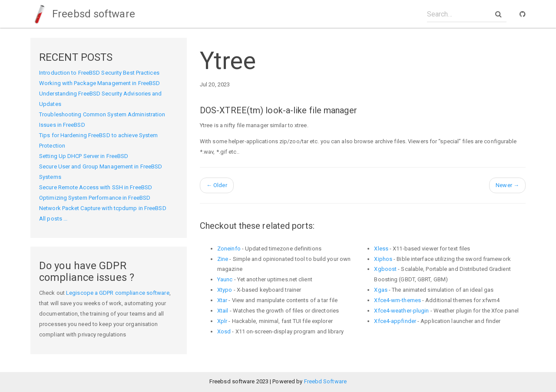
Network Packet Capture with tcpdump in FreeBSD (103, 208)
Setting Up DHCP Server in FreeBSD (84, 156)
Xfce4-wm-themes (397, 300)
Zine (223, 259)
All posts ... (53, 219)
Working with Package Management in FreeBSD (99, 83)
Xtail (223, 311)
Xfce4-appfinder (395, 321)
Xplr (222, 321)
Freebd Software (326, 381)
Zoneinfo (229, 249)
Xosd (224, 331)
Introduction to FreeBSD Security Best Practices (99, 73)
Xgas (381, 290)
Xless (381, 249)
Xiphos (383, 259)
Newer (507, 185)
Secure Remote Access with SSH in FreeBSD (96, 187)
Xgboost (385, 269)
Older (217, 185)
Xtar (222, 300)
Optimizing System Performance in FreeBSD (95, 198)
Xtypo (225, 290)
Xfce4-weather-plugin (401, 311)
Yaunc (225, 279)
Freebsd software (83, 14)
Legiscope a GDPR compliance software (118, 293)
